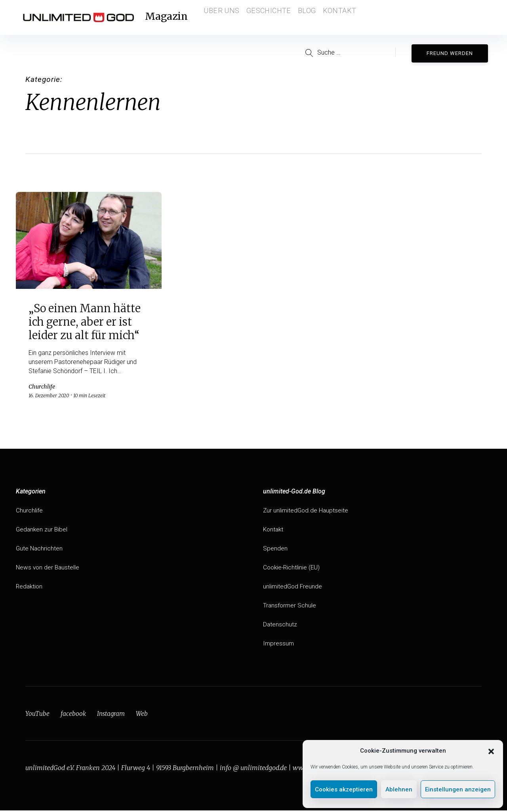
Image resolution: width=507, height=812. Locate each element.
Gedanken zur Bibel (42, 531)
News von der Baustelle (49, 569)
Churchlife (29, 512)
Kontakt (346, 17)
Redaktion (30, 588)
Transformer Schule (290, 607)
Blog (310, 17)
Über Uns (224, 17)
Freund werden (452, 52)
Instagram (112, 715)
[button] (491, 751)
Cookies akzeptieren (344, 789)
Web (144, 715)
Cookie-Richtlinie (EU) (293, 569)
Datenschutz (280, 626)
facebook (73, 715)
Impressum (279, 645)
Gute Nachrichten (40, 550)
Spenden (275, 550)
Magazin (172, 17)
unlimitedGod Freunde (293, 588)
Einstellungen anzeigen (458, 789)
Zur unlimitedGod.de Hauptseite (307, 512)
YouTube (37, 715)
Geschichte (270, 17)
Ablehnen (399, 789)
